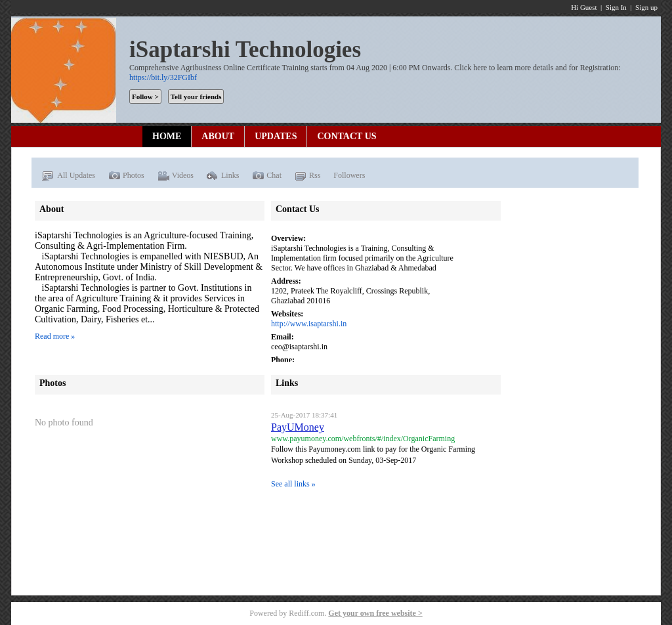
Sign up (646, 7)
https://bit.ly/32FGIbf (163, 77)
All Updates (68, 176)
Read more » (55, 336)
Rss (307, 176)
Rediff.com (306, 613)
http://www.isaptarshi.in (309, 324)
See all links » (293, 484)
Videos (176, 176)
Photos (126, 176)
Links (223, 176)
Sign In (616, 7)
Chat (267, 176)
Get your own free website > (375, 613)
